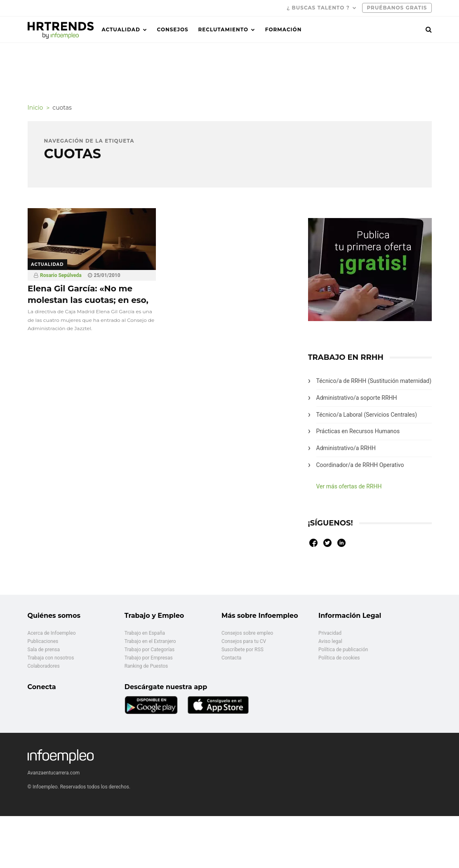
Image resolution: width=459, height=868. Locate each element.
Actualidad (121, 29)
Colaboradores (44, 666)
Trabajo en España (145, 633)
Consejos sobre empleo (247, 633)
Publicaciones (43, 641)
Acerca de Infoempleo (52, 633)
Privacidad (330, 633)
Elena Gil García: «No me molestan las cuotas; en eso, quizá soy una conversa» (88, 300)
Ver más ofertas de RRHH (349, 486)
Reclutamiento (223, 29)
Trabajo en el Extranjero (150, 641)
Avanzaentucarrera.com (54, 773)
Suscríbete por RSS (242, 650)
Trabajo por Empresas (149, 658)
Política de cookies (339, 658)
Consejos (173, 29)
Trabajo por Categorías (150, 650)
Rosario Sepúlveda (61, 275)
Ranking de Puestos (146, 666)
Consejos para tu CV (244, 641)
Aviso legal (330, 641)
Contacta (231, 658)
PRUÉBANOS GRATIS (397, 8)
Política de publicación (343, 650)
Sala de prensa (44, 650)
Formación (284, 29)
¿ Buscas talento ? (318, 8)
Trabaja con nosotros (51, 658)
